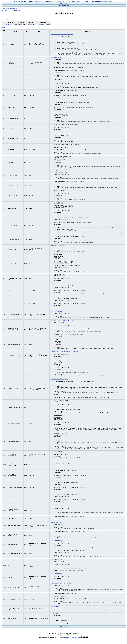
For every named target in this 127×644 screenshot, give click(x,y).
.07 (3, 120)
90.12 (4, 570)
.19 (3, 266)
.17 (3, 242)
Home (16, 1)
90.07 (4, 523)
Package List (22, 1)
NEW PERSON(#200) (56, 456)
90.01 (4, 460)
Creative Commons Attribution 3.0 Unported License (67, 643)
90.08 (4, 530)
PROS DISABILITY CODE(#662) (59, 382)
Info (61, 3)
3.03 (4, 411)
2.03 (4, 317)
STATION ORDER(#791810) (8, 11)
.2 (3, 281)
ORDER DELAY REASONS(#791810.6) (61, 587)
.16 (3, 228)
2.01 (4, 293)
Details (66, 3)
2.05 (4, 347)
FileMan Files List (61, 1)
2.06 (4, 358)
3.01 (4, 372)
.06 (3, 108)
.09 (3, 140)
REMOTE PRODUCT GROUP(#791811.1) (62, 323)
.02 (3, 64)
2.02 (4, 306)
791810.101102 (55, 618)
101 (4, 614)
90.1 (4, 549)
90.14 (4, 592)
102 (4, 624)
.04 (3, 85)
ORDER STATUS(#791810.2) (58, 248)
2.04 (4, 332)
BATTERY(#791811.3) (56, 59)
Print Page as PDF (64, 6)
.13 (3, 187)
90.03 (4, 480)
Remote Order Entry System (12, 8)
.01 (3, 45)
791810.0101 (17, 11)
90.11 (4, 558)
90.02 (4, 469)
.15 (3, 211)
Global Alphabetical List (48, 1)
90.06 (4, 515)
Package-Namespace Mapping (104, 1)
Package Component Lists (87, 1)
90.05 (4, 503)
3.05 (4, 446)
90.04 (4, 491)
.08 (3, 130)
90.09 (4, 539)
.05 (3, 97)
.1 (3, 151)
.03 (3, 75)
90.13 (4, 582)
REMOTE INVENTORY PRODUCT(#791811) (62, 34)
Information (5, 19)
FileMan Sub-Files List (73, 1)
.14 (3, 197)
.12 (3, 177)
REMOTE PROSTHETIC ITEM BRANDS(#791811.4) (64, 354)
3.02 (4, 392)
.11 (3, 164)
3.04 (4, 428)
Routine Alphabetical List (34, 1)
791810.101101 (55, 611)
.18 (3, 251)
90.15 (4, 604)
